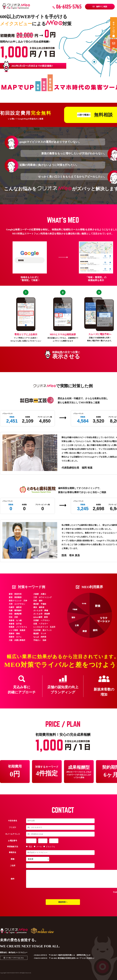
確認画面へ (63, 902)
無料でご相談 (100, 7)
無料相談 (114, 43)
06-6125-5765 (67, 7)
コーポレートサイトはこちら (15, 958)
